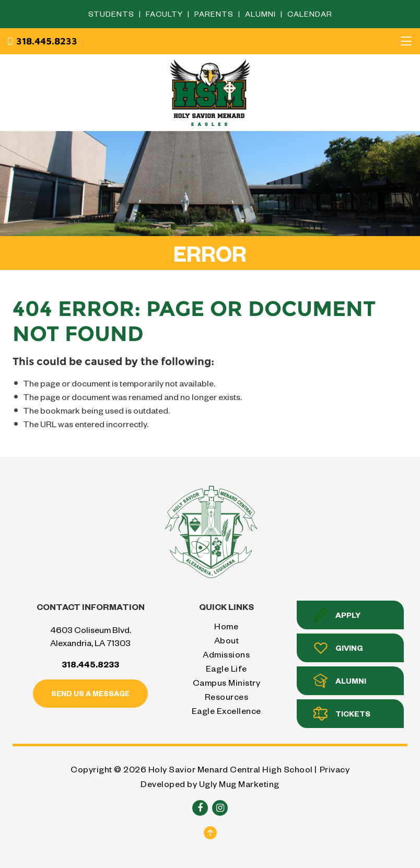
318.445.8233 (42, 41)
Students (112, 14)
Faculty (165, 14)
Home (226, 626)
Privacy (335, 769)
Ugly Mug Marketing (239, 784)
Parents (215, 14)
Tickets (342, 714)
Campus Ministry (227, 682)
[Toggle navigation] (406, 41)
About (227, 640)
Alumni (261, 14)
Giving (338, 648)
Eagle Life (226, 668)
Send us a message (90, 693)
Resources (227, 696)
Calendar (310, 14)
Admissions (226, 654)
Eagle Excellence (226, 711)
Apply (337, 615)
